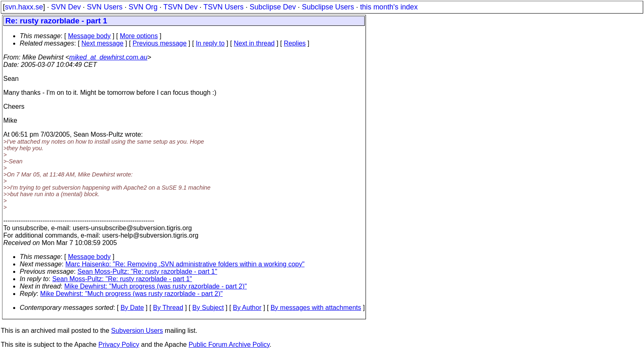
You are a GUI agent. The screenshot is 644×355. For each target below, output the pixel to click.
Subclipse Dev (273, 7)
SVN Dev (66, 7)
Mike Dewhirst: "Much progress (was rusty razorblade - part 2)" (156, 286)
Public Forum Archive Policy (229, 345)
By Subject (208, 308)
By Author (247, 308)
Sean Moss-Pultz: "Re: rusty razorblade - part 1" (147, 271)
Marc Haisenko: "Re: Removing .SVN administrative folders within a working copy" (185, 264)
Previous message (160, 43)
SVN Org (143, 7)
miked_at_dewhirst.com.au (108, 57)
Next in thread (254, 43)
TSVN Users (223, 7)
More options (139, 36)
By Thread (168, 308)
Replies (295, 43)
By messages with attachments (316, 308)
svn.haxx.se (24, 7)
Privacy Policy (119, 345)
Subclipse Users (328, 7)
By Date (132, 308)
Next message (102, 43)
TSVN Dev (181, 7)
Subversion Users (137, 331)
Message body (89, 36)
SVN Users (105, 7)
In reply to (210, 43)
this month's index (389, 7)
